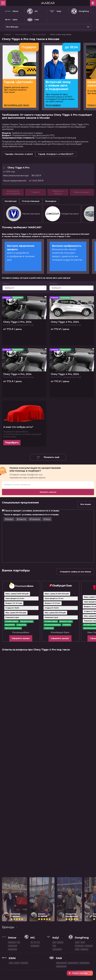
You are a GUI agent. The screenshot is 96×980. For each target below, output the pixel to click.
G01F (17, 963)
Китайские (11, 201)
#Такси (47, 519)
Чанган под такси (23, 214)
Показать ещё (48, 457)
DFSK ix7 (84, 949)
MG (32, 11)
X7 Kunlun (57, 949)
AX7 (77, 942)
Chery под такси (39, 34)
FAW (33, 20)
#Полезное (35, 519)
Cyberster (35, 946)
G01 (11, 963)
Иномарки (51, 201)
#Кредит (9, 519)
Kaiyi (55, 11)
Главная (7, 34)
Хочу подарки (53, 105)
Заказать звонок (48, 492)
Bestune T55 (84, 963)
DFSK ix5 (89, 946)
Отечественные (31, 201)
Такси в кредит (22, 34)
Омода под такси (62, 214)
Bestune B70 (62, 963)
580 (77, 949)
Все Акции (86, 504)
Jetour (12, 11)
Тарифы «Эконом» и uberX (19, 154)
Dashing (12, 942)
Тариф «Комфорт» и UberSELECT (56, 154)
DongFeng (80, 11)
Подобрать (12, 443)
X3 (54, 946)
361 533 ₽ (22, 176)
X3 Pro (60, 942)
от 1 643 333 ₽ (23, 181)
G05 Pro (24, 963)
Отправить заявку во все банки (75, 572)
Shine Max (79, 946)
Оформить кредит (21, 638)
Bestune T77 (73, 963)
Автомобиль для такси (16, 105)
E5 (54, 942)
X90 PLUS (13, 949)
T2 (18, 942)
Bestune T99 (61, 966)
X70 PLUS (13, 946)
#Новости (21, 519)
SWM (11, 20)
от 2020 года (9, 172)
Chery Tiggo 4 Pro (16, 168)
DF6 (83, 942)
